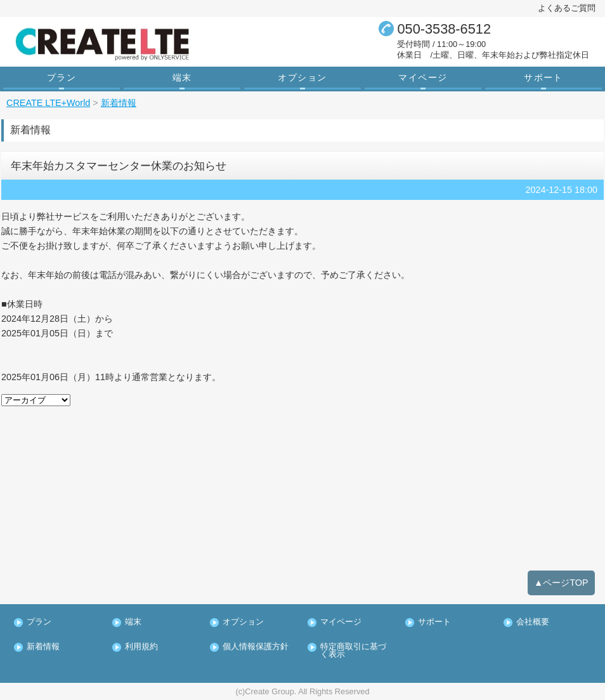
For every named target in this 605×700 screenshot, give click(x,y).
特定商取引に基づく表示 (353, 651)
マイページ (423, 77)
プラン (62, 77)
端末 (182, 77)
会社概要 (533, 622)
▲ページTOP (561, 583)
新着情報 (43, 647)
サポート (543, 77)
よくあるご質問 (567, 8)
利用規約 (141, 647)
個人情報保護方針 (256, 647)
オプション (302, 77)
